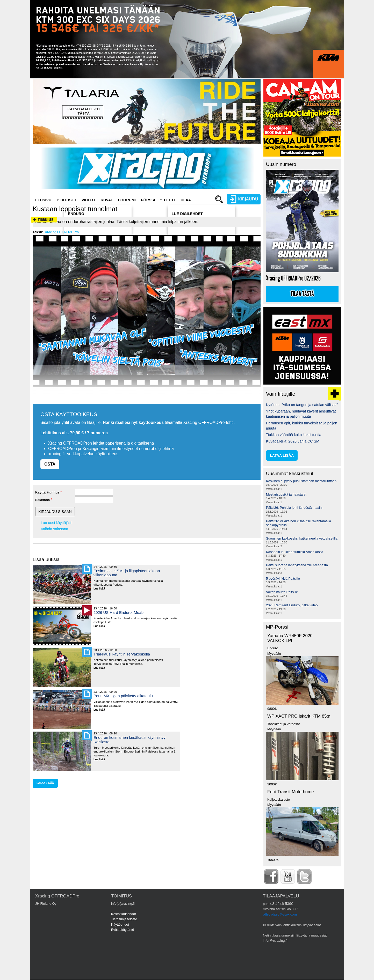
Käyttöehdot (120, 924)
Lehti (169, 200)
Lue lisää (101, 589)
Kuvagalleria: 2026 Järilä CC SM (293, 441)
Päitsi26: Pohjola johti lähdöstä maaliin (295, 508)
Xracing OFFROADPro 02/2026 (293, 278)
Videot (89, 200)
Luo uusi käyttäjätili (57, 523)
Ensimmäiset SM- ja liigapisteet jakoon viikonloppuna (127, 573)
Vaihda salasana (55, 529)
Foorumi (127, 200)
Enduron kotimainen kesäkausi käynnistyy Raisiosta (130, 739)
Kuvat (107, 200)
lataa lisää (45, 783)
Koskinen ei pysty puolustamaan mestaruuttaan (301, 481)
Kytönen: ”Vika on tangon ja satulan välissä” (302, 405)
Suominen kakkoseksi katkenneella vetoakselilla (302, 538)
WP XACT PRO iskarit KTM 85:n (299, 716)
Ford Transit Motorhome (291, 792)
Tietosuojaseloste (124, 919)
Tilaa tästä (302, 294)
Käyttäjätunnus (47, 492)
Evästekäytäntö (123, 930)
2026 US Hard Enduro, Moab (118, 612)
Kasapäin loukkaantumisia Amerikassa (295, 552)
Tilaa (185, 200)
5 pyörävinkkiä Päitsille (283, 579)
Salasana (42, 500)
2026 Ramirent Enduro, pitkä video (292, 605)
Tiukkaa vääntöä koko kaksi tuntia (294, 435)
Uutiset (68, 200)
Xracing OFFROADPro (62, 232)
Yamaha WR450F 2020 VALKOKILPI (290, 638)
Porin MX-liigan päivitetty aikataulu (123, 696)
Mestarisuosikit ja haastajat (286, 494)
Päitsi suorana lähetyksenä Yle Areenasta (297, 565)
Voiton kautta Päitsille (282, 592)
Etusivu (43, 200)
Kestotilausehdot (124, 914)
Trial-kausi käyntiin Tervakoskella (122, 654)
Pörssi (148, 200)
